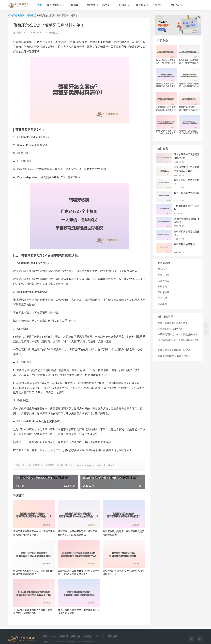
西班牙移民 (164, 292)
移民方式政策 (49, 636)
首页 (40, 5)
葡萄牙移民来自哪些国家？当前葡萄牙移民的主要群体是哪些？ (34, 572)
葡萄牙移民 (164, 275)
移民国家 (74, 5)
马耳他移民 (164, 298)
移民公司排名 (54, 5)
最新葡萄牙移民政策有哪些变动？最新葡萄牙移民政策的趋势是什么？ (79, 572)
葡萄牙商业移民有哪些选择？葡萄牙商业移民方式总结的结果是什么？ (79, 533)
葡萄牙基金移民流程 (184, 244)
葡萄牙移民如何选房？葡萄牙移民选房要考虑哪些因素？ (124, 533)
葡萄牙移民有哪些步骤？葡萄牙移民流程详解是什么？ (124, 572)
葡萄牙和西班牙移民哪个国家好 (174, 350)
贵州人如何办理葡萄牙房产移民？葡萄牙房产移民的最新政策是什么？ (34, 612)
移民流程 (75, 636)
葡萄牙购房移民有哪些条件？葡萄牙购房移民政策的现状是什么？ (34, 533)
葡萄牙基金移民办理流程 (187, 193)
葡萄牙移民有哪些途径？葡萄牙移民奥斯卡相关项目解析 (79, 612)
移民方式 (90, 5)
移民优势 (141, 5)
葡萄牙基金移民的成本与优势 (173, 323)
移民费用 (107, 5)
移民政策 (175, 5)
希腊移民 (162, 287)
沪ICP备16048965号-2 (84, 642)
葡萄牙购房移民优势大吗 (170, 329)
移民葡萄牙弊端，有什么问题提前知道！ (179, 334)
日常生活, (54, 33)
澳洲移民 (162, 304)
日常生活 (158, 5)
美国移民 (162, 269)
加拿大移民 (164, 281)
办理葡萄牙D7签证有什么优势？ (174, 356)
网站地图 (112, 636)
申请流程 (124, 5)
